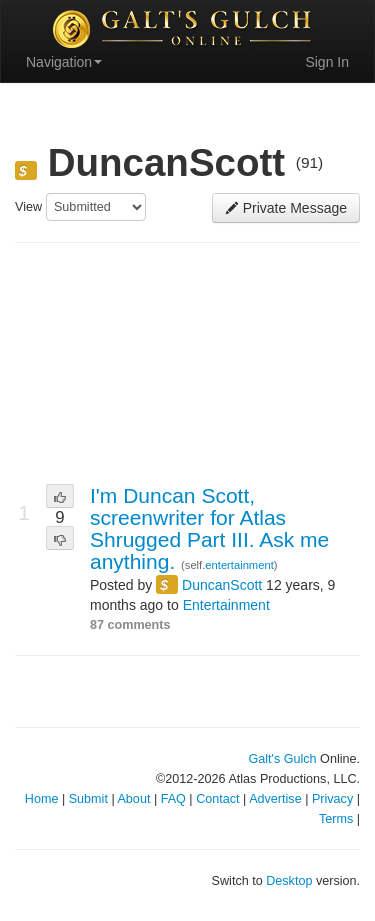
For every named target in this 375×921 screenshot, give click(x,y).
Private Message (286, 208)
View (28, 207)
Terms (336, 819)
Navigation (64, 62)
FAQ (173, 799)
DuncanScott (222, 585)
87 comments (130, 625)
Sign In (327, 62)
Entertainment (226, 605)
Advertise (275, 799)
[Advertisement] (187, 364)
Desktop (289, 881)
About (133, 799)
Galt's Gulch (282, 759)
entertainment (239, 565)
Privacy (332, 799)
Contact (217, 799)
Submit (88, 799)
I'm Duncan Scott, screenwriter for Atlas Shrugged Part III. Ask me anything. (209, 528)
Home (42, 799)
